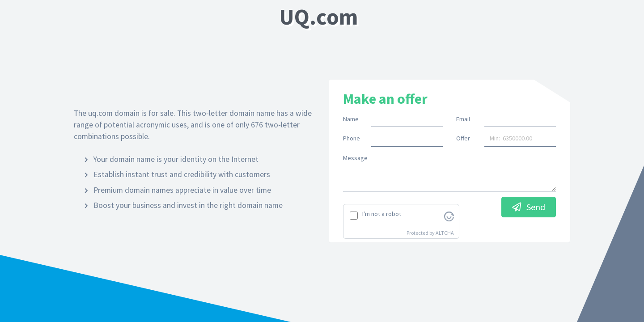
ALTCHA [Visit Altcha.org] (445, 233)
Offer (463, 138)
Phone (352, 138)
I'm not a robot (382, 214)
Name (351, 119)
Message (355, 158)
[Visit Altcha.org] (449, 216)
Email (463, 119)
